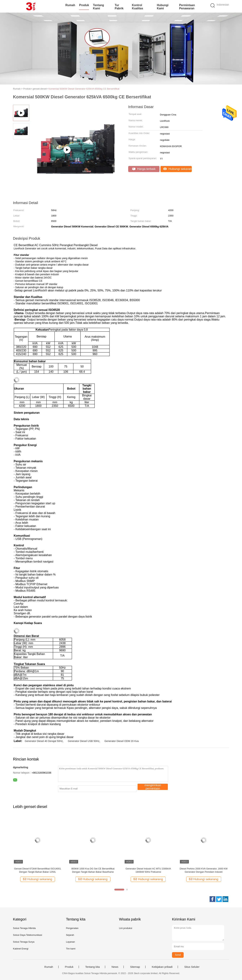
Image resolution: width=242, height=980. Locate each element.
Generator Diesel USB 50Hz (84, 741)
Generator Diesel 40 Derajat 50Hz (44, 741)
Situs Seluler (192, 967)
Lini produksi (126, 928)
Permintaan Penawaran (187, 7)
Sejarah (70, 935)
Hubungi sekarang (178, 169)
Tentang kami (98, 7)
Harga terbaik (144, 169)
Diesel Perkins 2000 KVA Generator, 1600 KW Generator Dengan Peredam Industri (204, 870)
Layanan (70, 942)
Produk (84, 5)
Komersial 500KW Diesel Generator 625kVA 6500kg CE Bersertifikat (84, 89)
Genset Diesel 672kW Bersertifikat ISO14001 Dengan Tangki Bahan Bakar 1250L (37, 870)
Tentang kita (92, 967)
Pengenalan (72, 928)
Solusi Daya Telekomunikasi (28, 935)
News (115, 967)
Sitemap (135, 967)
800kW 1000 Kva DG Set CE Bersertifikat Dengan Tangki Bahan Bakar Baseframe (93, 870)
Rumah (70, 5)
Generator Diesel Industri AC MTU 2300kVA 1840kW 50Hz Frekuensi (148, 870)
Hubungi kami (163, 7)
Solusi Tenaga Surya (24, 942)
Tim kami (71, 949)
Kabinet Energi (21, 949)
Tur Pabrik (119, 7)
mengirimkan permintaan (153, 787)
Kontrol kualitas (137, 7)
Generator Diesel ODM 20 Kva (122, 741)
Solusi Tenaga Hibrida (24, 928)
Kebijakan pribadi (162, 967)
